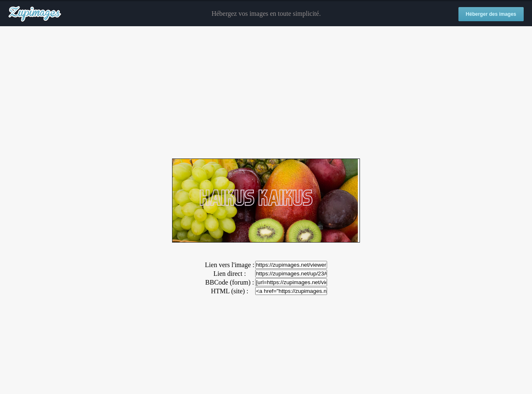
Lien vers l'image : (230, 265)
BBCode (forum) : (230, 282)
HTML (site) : (229, 291)
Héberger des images (491, 14)
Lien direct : (229, 274)
